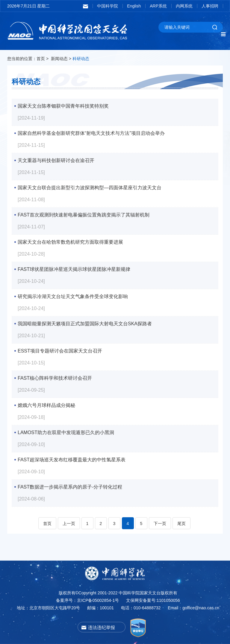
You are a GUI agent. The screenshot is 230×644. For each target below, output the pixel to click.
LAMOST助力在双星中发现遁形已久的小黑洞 (66, 432)
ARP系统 (158, 6)
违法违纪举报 (102, 627)
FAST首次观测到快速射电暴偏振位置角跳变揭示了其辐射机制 (84, 215)
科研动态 (81, 59)
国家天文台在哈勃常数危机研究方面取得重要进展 (70, 242)
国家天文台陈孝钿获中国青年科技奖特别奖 (63, 106)
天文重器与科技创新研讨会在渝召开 (56, 160)
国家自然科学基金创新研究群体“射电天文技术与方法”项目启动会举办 (91, 133)
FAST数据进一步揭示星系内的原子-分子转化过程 (70, 487)
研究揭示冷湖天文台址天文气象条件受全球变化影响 (73, 296)
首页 (41, 59)
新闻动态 (59, 59)
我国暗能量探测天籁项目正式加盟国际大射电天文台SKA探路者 (85, 324)
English (134, 6)
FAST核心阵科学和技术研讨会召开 (55, 378)
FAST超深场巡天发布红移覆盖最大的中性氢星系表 (72, 460)
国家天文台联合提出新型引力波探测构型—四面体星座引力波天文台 (90, 188)
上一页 (69, 524)
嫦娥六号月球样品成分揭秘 (46, 405)
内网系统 (184, 6)
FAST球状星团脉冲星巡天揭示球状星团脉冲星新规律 (74, 269)
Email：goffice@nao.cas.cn (193, 608)
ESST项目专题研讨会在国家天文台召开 (60, 351)
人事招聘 (210, 6)
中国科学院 (108, 6)
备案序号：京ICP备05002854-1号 (87, 600)
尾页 (181, 524)
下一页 (160, 524)
